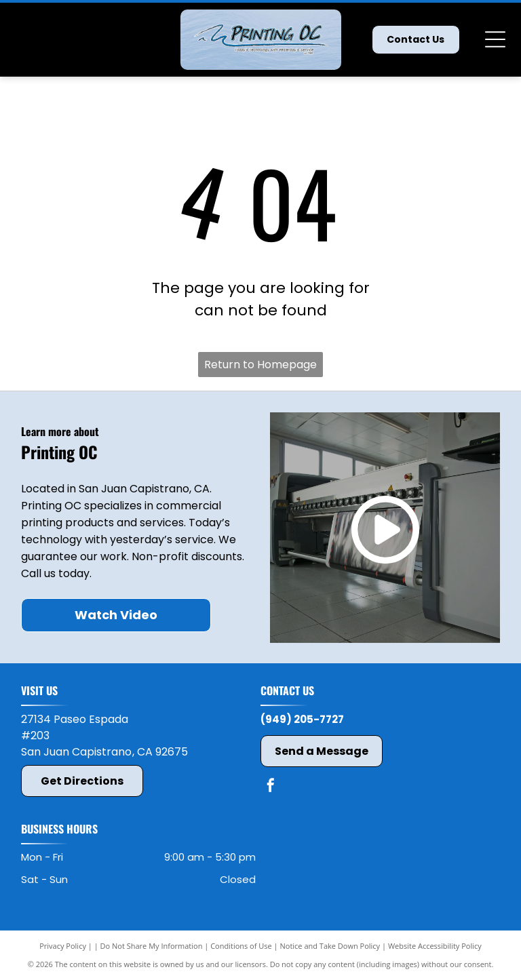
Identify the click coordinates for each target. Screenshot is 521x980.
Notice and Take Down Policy (330, 946)
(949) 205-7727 (302, 719)
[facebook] (271, 787)
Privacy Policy (63, 946)
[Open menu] (495, 39)
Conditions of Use (241, 946)
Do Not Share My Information (152, 946)
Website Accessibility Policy (435, 946)
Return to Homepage (260, 365)
